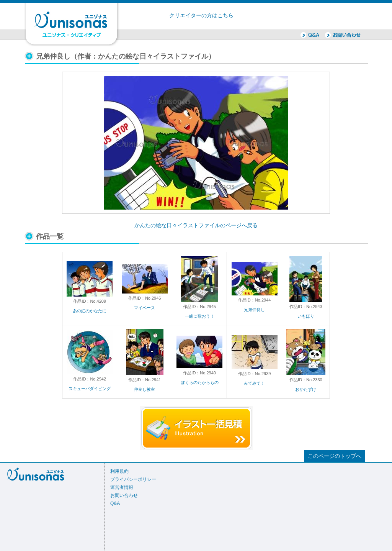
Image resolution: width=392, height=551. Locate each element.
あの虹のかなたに (90, 311)
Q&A (115, 503)
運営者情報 (122, 487)
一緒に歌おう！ (200, 316)
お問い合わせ (124, 495)
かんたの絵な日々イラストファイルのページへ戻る (196, 225)
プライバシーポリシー (133, 479)
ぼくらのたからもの (200, 382)
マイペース (145, 308)
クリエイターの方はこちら (201, 16)
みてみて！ (254, 383)
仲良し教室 (145, 389)
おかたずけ (306, 389)
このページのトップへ (335, 456)
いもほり (306, 316)
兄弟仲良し (254, 310)
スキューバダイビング (90, 389)
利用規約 (119, 471)
